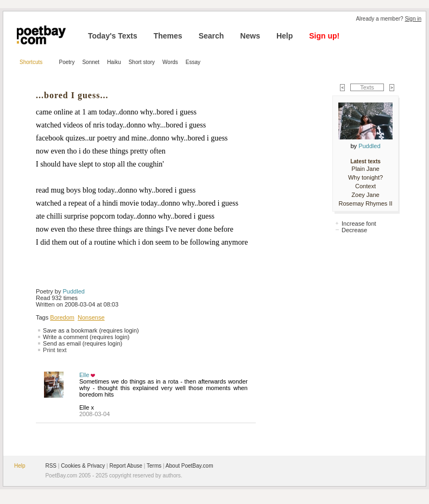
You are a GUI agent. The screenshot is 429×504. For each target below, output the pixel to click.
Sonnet (91, 62)
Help (285, 36)
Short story (142, 62)
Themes (168, 36)
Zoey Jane (365, 195)
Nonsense (91, 317)
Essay (193, 62)
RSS (51, 466)
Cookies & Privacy (83, 466)
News (250, 36)
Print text (55, 350)
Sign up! (324, 36)
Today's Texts (113, 36)
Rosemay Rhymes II (365, 203)
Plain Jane (365, 169)
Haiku (114, 62)
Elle (84, 375)
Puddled (74, 291)
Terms (154, 466)
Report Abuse (126, 466)
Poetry (67, 62)
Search (212, 36)
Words (170, 62)
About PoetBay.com (190, 466)
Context (365, 186)
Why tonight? (365, 177)
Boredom (62, 317)
